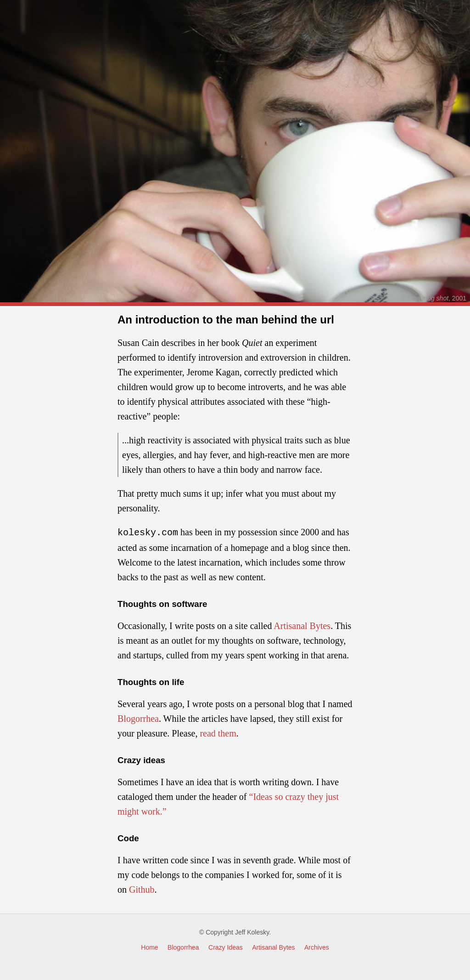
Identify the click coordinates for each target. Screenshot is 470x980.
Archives (317, 946)
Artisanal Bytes (302, 625)
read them (218, 732)
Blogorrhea (138, 718)
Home (149, 946)
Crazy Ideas (226, 946)
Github (142, 889)
